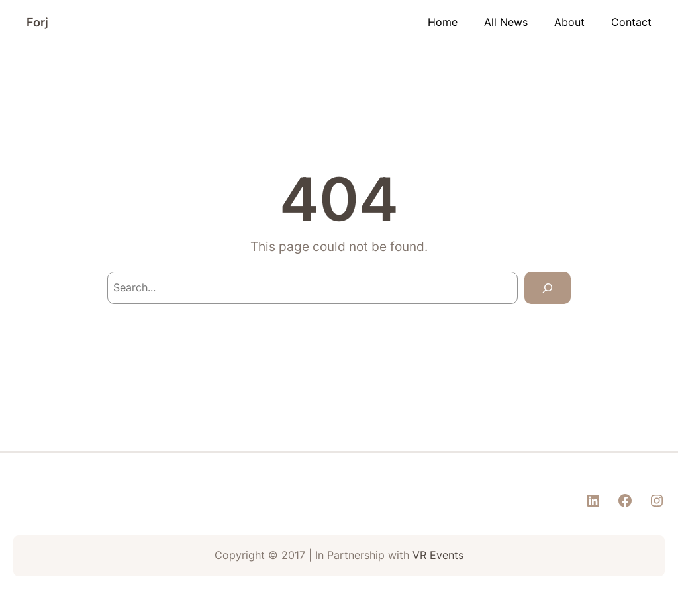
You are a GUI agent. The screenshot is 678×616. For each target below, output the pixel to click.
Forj (37, 22)
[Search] (548, 288)
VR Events (438, 555)
